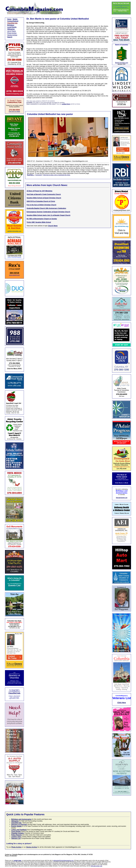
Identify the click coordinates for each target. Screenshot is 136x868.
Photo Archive (12, 33)
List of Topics (12, 31)
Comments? (39, 175)
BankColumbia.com (122, 63)
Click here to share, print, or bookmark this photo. (57, 175)
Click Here (122, 703)
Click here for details (14, 112)
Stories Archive (12, 35)
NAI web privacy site (97, 866)
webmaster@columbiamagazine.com (63, 860)
